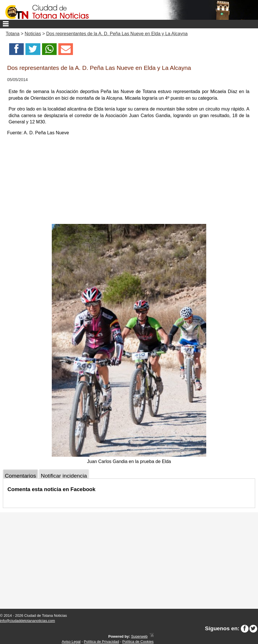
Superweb (139, 636)
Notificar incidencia (64, 476)
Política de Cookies (138, 642)
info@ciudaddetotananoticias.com (27, 621)
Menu (129, 24)
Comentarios (20, 476)
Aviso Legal (71, 642)
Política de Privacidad (101, 642)
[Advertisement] (129, 181)
